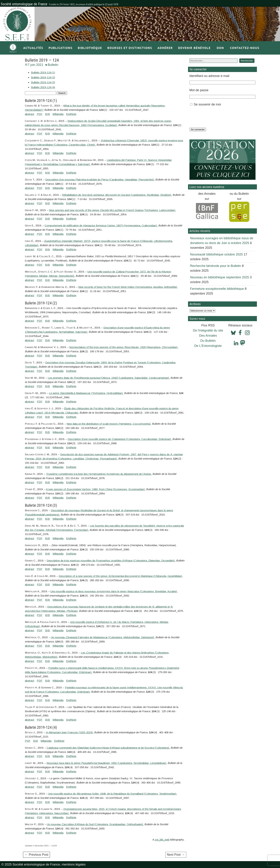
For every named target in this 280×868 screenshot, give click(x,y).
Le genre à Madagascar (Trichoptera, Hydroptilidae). (86, 393)
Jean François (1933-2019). (70, 732)
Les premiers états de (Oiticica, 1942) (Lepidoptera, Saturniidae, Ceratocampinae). (109, 378)
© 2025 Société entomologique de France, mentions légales (44, 864)
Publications (61, 48)
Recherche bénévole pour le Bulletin (216, 266)
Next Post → (176, 855)
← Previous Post (36, 855)
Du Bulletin (208, 341)
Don (220, 48)
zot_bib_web (162, 840)
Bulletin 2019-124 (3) (43, 82)
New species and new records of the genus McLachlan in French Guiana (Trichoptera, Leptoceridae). (112, 210)
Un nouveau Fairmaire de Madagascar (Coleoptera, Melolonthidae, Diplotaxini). (103, 637)
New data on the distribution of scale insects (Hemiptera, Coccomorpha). (109, 424)
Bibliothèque (90, 48)
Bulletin (53, 65)
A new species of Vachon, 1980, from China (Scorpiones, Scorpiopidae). (96, 489)
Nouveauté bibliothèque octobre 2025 (216, 254)
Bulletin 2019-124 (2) (43, 77)
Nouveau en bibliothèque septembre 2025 (220, 277)
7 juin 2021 (35, 65)
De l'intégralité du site (208, 330)
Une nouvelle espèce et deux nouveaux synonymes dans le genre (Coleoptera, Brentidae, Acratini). (114, 591)
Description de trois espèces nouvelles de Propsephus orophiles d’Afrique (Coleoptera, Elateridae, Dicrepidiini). (111, 561)
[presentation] (216, 117)
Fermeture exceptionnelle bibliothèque (217, 289)
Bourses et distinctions (130, 48)
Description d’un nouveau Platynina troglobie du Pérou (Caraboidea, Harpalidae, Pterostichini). (100, 179)
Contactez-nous (245, 48)
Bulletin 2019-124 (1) (43, 72)
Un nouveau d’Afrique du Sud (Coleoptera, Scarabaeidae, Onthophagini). (95, 824)
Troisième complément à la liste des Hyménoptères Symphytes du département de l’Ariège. (99, 474)
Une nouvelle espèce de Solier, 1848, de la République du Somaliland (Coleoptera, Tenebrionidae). (113, 794)
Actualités (33, 48)
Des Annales (208, 336)
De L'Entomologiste (208, 346)
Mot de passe (199, 90)
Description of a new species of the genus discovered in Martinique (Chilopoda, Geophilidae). (121, 576)
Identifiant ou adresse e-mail (209, 76)
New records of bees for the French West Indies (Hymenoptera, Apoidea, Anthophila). (128, 287)
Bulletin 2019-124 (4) (43, 87)
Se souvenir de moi (207, 104)
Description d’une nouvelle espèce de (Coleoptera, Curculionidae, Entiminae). (120, 439)
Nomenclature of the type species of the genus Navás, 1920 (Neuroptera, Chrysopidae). (124, 347)
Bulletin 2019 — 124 (42, 60)
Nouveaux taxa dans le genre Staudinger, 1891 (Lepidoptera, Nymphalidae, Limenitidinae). (107, 763)
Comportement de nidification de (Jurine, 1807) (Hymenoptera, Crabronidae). (101, 225)
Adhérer (165, 48)
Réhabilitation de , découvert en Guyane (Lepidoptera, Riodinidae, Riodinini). (117, 195)
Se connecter (198, 129)
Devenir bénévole (194, 48)
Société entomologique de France (24, 4)
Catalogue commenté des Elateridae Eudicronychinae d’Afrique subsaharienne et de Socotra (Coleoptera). (108, 748)
